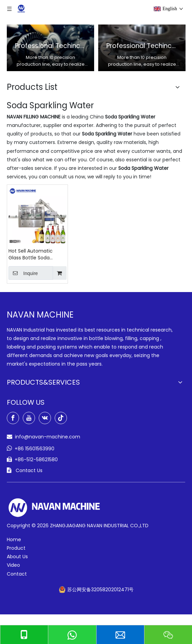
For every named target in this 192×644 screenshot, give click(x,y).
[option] (50, 48)
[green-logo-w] (54, 508)
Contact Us (29, 470)
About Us (17, 557)
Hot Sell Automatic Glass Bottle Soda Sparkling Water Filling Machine (34, 254)
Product (16, 548)
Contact (17, 574)
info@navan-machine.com (48, 437)
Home (14, 540)
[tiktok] (61, 418)
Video (13, 565)
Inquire (23, 273)
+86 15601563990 (34, 449)
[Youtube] (29, 418)
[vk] (45, 418)
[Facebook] (13, 418)
